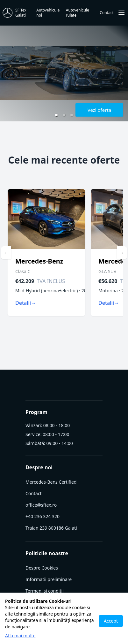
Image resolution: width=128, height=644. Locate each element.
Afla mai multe (20, 636)
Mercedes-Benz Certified (51, 482)
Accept (111, 621)
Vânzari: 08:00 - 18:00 (48, 425)
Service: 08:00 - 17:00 (47, 434)
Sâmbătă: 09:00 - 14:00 (49, 443)
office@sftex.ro (41, 505)
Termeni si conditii (45, 591)
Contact (34, 493)
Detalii (26, 303)
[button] (56, 115)
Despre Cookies (42, 568)
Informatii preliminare (49, 579)
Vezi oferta (100, 110)
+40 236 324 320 (43, 516)
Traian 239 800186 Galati (51, 528)
